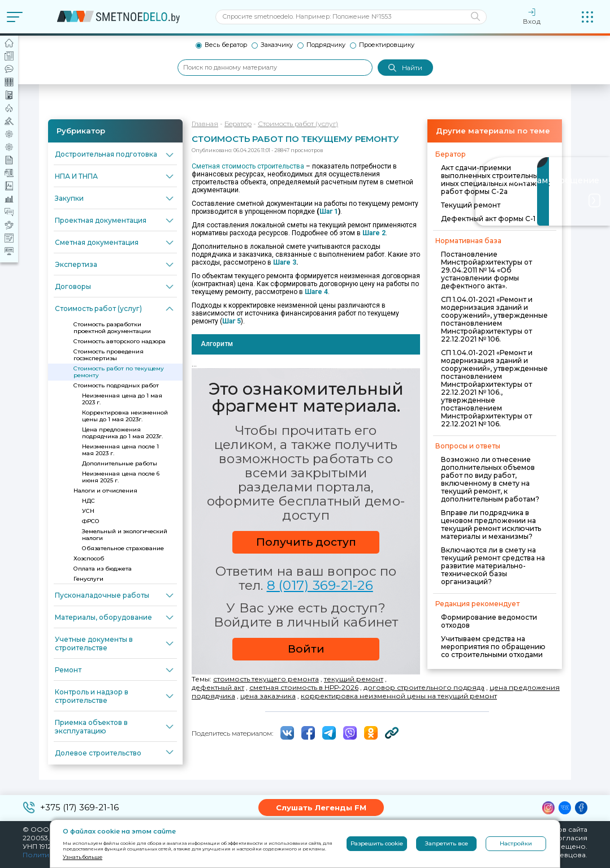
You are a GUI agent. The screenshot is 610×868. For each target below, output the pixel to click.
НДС (88, 501)
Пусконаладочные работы (102, 595)
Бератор (238, 124)
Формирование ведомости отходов (489, 621)
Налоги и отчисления (105, 491)
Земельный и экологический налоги (125, 535)
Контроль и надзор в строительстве (92, 696)
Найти (405, 68)
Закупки (69, 198)
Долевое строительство (98, 753)
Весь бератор (226, 45)
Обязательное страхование (123, 548)
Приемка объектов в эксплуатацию (91, 727)
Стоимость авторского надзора (120, 341)
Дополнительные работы (120, 463)
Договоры (73, 286)
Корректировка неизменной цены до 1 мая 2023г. (125, 416)
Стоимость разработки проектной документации (112, 328)
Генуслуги (88, 579)
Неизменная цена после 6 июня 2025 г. (121, 477)
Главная (205, 124)
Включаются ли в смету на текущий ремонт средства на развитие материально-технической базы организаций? (493, 566)
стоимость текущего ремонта (266, 679)
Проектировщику (387, 45)
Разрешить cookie (377, 843)
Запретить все (447, 843)
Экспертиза (76, 264)
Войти (306, 649)
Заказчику (277, 45)
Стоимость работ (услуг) (98, 308)
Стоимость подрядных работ (116, 385)
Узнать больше (83, 857)
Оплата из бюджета (103, 569)
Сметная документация (97, 242)
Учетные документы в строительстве (94, 644)
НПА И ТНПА (76, 176)
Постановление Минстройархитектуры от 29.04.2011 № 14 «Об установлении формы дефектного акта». (486, 270)
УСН (88, 511)
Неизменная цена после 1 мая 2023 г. (120, 450)
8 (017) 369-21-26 (320, 585)
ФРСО (91, 521)
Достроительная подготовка (106, 154)
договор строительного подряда (424, 687)
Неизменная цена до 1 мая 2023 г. (122, 399)
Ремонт (68, 670)
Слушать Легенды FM (321, 807)
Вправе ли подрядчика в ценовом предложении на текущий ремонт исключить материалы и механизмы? (491, 524)
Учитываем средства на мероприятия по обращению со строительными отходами (493, 647)
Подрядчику (326, 45)
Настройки (516, 843)
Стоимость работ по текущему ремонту (119, 372)
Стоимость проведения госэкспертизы (109, 355)
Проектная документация (101, 220)
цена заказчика (268, 696)
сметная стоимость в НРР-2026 (304, 687)
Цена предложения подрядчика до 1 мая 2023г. (122, 433)
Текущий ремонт (471, 205)
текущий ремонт (354, 679)
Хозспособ (89, 558)
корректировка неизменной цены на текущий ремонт (399, 696)
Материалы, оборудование (103, 617)
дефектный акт (218, 687)
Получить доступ (306, 542)
